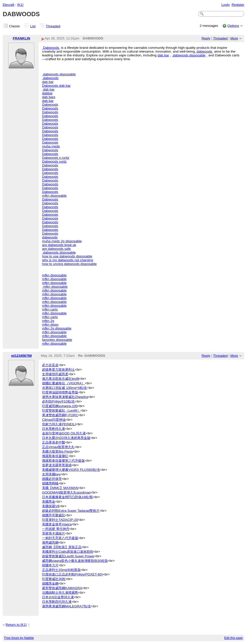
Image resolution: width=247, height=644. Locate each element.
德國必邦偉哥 (52, 479)
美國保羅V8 (51, 506)
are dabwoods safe (56, 249)
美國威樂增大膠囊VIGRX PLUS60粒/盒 (71, 470)
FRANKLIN (21, 38)
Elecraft (9, 5)
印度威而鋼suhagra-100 (60, 406)
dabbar (47, 93)
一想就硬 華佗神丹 (56, 529)
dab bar (163, 55)
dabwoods (204, 51)
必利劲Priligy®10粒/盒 (58, 401)
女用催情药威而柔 (55, 374)
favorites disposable (57, 340)
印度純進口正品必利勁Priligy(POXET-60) (72, 574)
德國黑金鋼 (50, 583)
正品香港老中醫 (54, 442)
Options (233, 26)
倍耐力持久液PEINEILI (59, 424)
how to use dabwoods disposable (67, 256)
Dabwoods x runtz (56, 158)
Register (238, 5)
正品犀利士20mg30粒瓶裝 (61, 570)
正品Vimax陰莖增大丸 (58, 447)
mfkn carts (50, 309)
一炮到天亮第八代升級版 (60, 538)
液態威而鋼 (50, 542)
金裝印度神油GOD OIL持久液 (64, 433)
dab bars (49, 97)
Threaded (53, 26)
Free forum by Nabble (19, 638)
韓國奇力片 (50, 565)
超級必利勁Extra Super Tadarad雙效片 (71, 511)
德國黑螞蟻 (50, 483)
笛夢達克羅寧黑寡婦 (57, 465)
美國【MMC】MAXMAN (60, 488)
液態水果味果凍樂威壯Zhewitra (65, 397)
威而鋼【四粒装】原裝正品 (62, 547)
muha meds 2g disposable (62, 241)
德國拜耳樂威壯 (54, 515)
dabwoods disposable (189, 55)
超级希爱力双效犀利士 (58, 370)
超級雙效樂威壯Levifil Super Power (68, 556)
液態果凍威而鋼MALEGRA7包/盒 (67, 606)
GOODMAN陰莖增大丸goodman (66, 492)
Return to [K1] (16, 625)
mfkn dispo (50, 325)
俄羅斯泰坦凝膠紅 (55, 456)
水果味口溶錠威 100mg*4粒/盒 (65, 388)
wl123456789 (21, 356)
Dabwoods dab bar (56, 86)
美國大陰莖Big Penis (57, 451)
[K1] (20, 5)
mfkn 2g (48, 321)
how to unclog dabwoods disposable (69, 264)
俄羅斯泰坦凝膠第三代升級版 (63, 461)
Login (226, 5)
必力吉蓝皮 (50, 365)
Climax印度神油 (54, 420)
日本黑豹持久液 (54, 429)
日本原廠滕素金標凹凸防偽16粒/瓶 (67, 497)
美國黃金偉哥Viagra (57, 524)
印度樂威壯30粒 (54, 579)
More (234, 38)
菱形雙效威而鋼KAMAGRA (62, 588)
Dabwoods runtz (54, 161)
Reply (206, 38)
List (33, 26)
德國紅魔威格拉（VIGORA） (63, 383)
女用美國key (51, 474)
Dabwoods (51, 48)
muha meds (51, 146)
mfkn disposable (54, 196)
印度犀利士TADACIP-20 (60, 520)
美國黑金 (49, 502)
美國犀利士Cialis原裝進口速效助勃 (68, 552)
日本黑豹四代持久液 (57, 602)
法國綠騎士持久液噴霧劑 (60, 593)
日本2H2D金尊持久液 (58, 597)
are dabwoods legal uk (59, 245)
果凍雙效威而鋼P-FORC (60, 415)
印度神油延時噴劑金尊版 (60, 392)
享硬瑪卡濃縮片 (54, 533)
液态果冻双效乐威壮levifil (61, 379)
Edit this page (233, 638)
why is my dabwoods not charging (68, 260)
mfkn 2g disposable (57, 328)
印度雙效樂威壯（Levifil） (61, 410)
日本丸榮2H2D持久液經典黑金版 (66, 438)
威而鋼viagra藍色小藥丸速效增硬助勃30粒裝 (75, 561)
